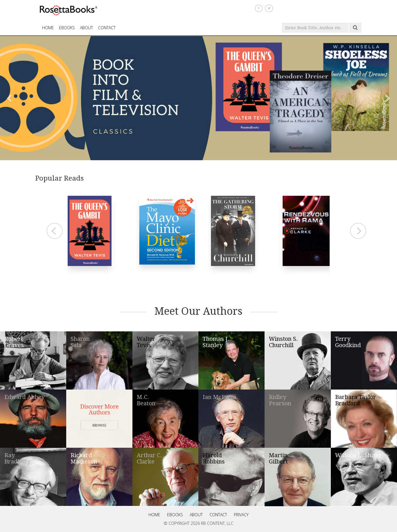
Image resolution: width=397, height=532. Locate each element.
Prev (55, 231)
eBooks (67, 28)
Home (154, 515)
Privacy (241, 515)
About (86, 28)
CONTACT (107, 28)
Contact (218, 515)
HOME (48, 28)
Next (359, 231)
